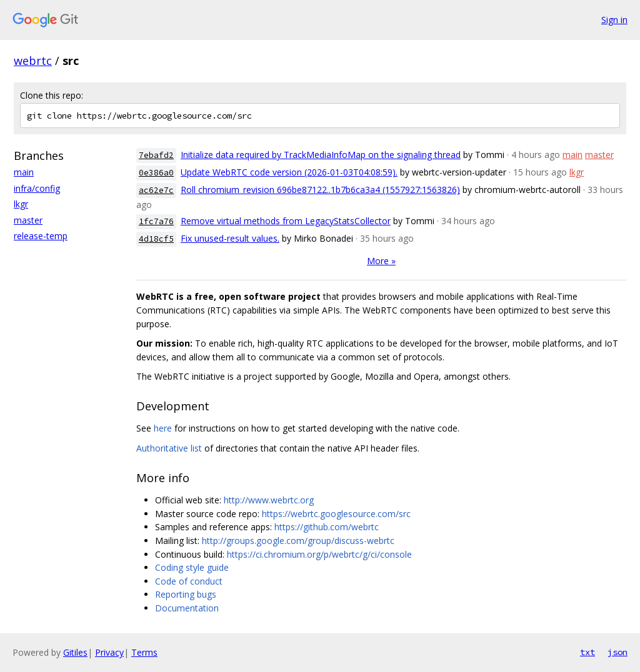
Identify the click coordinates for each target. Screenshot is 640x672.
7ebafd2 (156, 155)
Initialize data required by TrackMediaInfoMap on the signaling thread (321, 155)
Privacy (109, 652)
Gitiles (75, 652)
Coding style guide (192, 567)
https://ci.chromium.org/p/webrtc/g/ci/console (319, 554)
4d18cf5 (156, 239)
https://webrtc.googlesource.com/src (336, 514)
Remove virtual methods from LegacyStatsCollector (286, 221)
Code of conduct (189, 581)
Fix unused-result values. (230, 238)
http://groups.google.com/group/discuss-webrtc (298, 541)
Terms (144, 652)
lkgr (21, 204)
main (24, 172)
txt (587, 652)
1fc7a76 (156, 221)
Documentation (187, 608)
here (163, 428)
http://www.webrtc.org (269, 500)
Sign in (614, 20)
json (617, 652)
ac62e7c (156, 190)
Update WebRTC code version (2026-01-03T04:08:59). (289, 172)
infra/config (37, 188)
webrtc (33, 61)
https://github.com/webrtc (327, 527)
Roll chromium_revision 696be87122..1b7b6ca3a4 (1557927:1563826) (320, 190)
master (28, 220)
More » (381, 261)
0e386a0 (156, 173)
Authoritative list (169, 448)
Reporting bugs (186, 594)
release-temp (41, 236)
